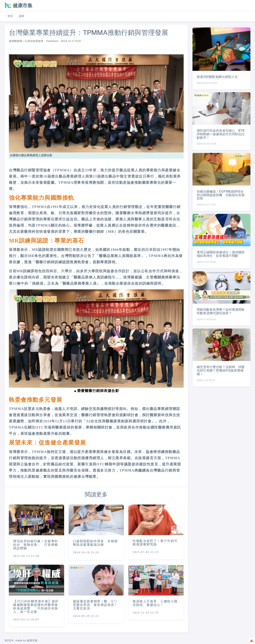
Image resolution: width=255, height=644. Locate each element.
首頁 (10, 16)
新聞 (21, 16)
